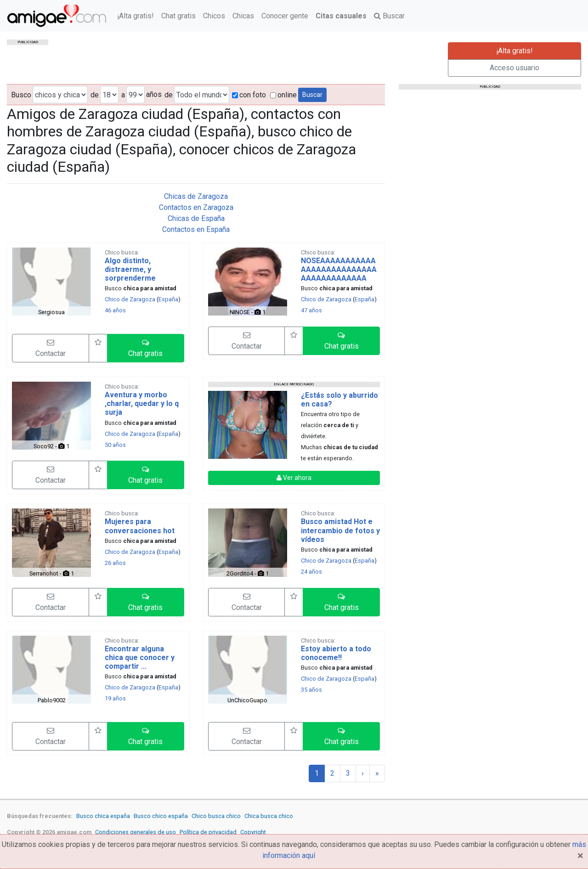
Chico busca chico (216, 816)
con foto (249, 95)
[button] (146, 348)
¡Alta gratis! (136, 16)
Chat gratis (178, 16)
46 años (115, 310)
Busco (21, 95)
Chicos (214, 16)
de (95, 95)
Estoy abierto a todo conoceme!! (336, 653)
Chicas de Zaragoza (196, 196)
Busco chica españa (103, 816)
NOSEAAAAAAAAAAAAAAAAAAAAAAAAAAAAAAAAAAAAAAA (339, 269)
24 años (311, 572)
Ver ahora (294, 478)
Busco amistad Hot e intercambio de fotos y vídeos (340, 530)
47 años (311, 310)
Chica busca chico (269, 816)
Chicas (243, 16)
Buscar (389, 16)
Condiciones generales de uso (136, 832)
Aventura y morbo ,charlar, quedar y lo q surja (142, 403)
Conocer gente (285, 16)
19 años (115, 698)
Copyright (253, 832)
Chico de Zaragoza (130, 299)
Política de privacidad (208, 832)
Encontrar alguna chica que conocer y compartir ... (140, 657)
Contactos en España (196, 229)
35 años (311, 690)
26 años (115, 563)
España (168, 299)
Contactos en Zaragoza (196, 207)
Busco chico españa (161, 816)
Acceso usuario (514, 68)
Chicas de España (196, 218)
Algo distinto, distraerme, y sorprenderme (130, 269)
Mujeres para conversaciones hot (140, 526)
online (283, 95)
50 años (115, 445)
